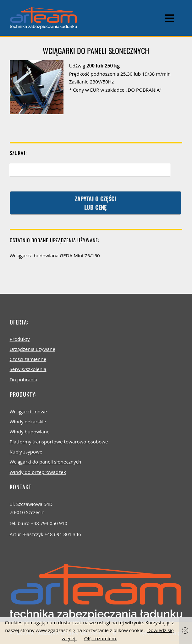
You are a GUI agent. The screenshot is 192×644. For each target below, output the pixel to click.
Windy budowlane (30, 432)
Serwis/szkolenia (28, 369)
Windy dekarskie (28, 421)
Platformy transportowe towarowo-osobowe (59, 442)
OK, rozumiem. (101, 638)
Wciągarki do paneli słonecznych (46, 462)
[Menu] (169, 18)
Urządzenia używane (33, 349)
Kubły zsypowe (26, 452)
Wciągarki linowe (28, 411)
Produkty (20, 339)
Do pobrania (24, 379)
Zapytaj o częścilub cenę (95, 203)
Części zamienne (28, 359)
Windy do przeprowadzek (38, 472)
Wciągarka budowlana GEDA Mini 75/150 (55, 255)
